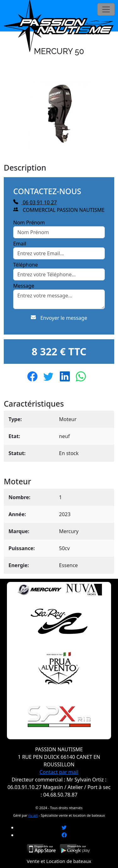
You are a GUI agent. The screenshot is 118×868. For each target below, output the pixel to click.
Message (24, 286)
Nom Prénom (29, 223)
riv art (33, 815)
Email (20, 244)
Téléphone (25, 265)
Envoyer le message (59, 318)
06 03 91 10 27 (35, 202)
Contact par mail (59, 772)
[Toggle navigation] (106, 9)
